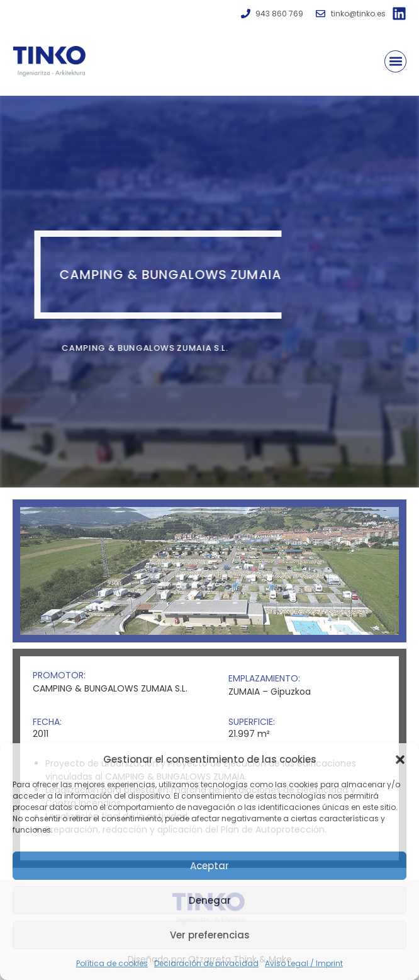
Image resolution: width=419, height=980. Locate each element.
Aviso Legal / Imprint (304, 963)
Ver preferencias (210, 935)
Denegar (210, 900)
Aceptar (209, 866)
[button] (400, 760)
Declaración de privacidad (206, 963)
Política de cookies (112, 963)
